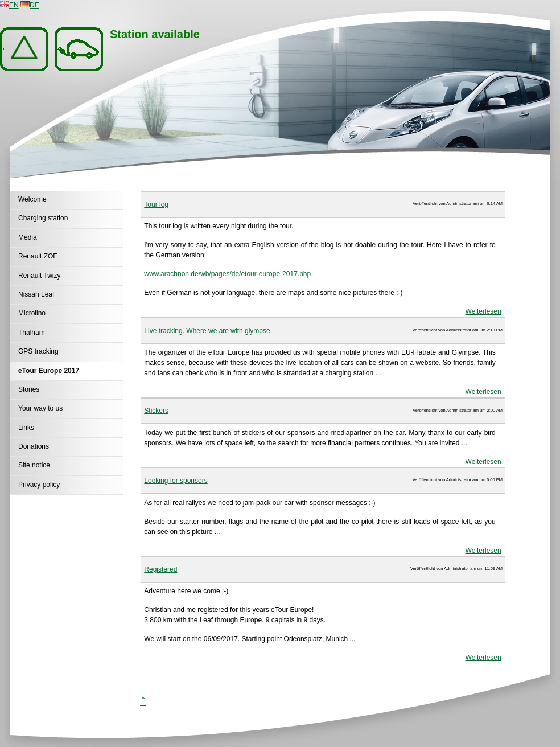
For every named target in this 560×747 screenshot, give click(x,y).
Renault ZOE (38, 256)
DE (30, 5)
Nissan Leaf (36, 294)
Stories (29, 389)
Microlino (32, 313)
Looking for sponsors (176, 481)
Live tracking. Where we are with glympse (207, 331)
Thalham (32, 333)
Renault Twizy (39, 276)
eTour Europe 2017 (49, 371)
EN (9, 5)
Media (28, 237)
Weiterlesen (483, 311)
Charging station (43, 218)
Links (26, 428)
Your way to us (40, 408)
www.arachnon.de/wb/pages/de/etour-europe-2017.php (227, 274)
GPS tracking (38, 351)
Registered (160, 569)
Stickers (156, 411)
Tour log (156, 204)
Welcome (32, 199)
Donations (34, 446)
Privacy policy (39, 485)
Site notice (34, 465)
